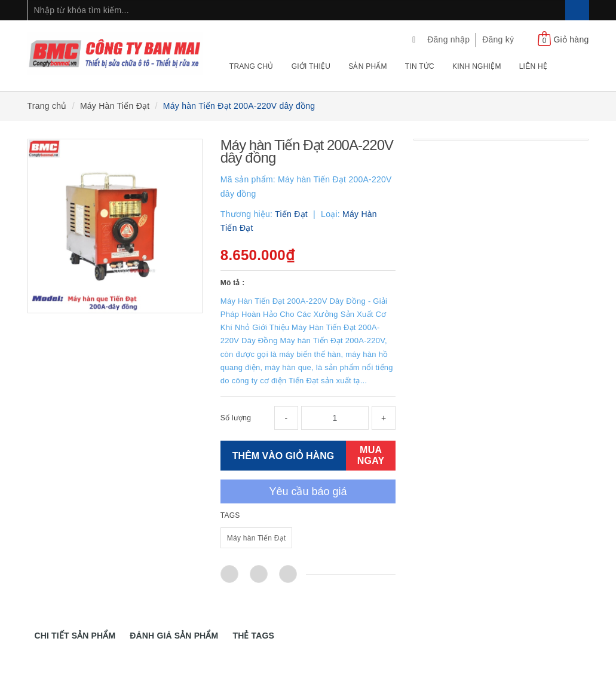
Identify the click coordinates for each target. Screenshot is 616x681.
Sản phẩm (368, 66)
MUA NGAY (371, 455)
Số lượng (236, 418)
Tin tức (420, 66)
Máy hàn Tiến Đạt (257, 538)
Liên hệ (533, 66)
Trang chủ (252, 66)
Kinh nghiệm (477, 66)
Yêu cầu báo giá (308, 491)
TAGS (230, 515)
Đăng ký (498, 39)
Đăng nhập (448, 39)
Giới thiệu (311, 66)
